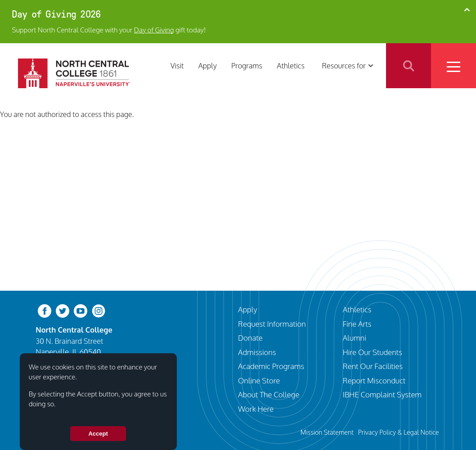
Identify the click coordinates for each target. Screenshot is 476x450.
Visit (177, 65)
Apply (208, 65)
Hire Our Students (373, 352)
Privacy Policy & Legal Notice (399, 432)
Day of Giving (154, 30)
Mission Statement (327, 432)
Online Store (259, 380)
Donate (250, 338)
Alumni (355, 338)
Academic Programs (271, 366)
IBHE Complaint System (382, 394)
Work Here (256, 409)
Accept (98, 434)
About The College (269, 394)
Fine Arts (357, 324)
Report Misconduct (374, 380)
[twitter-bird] (63, 310)
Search (409, 66)
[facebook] (45, 310)
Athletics (291, 65)
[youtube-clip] (81, 310)
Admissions (257, 352)
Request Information (272, 324)
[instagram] (99, 310)
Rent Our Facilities (373, 366)
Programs (247, 65)
